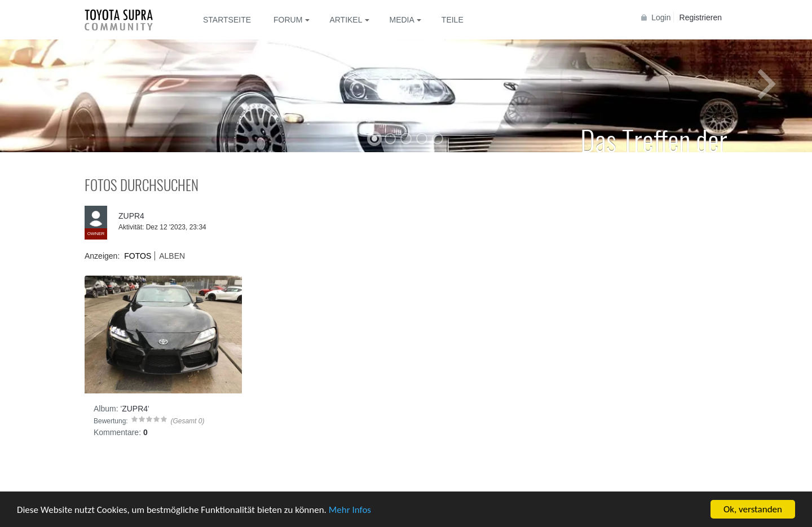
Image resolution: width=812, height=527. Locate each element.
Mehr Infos (350, 510)
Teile (453, 20)
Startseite (227, 20)
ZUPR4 (131, 216)
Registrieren (701, 17)
